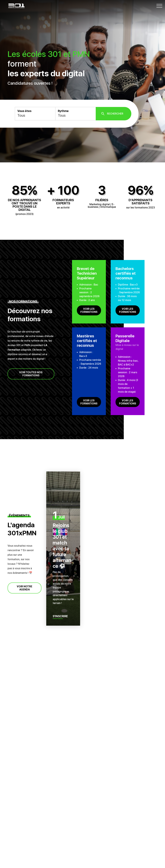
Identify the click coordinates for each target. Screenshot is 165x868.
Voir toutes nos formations (31, 374)
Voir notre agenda (24, 588)
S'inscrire (61, 616)
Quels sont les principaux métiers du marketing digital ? (48, 772)
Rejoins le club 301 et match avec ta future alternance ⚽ (62, 546)
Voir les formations (89, 310)
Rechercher (115, 114)
